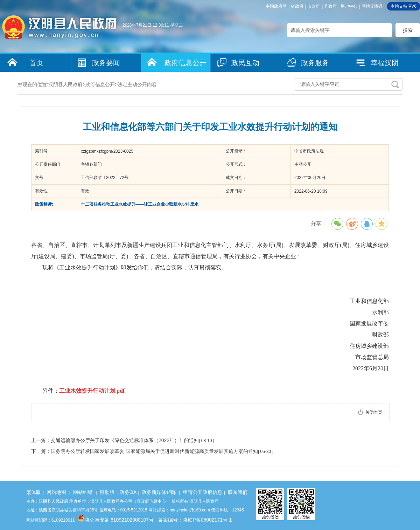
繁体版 (34, 492)
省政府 (297, 6)
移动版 (107, 492)
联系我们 (238, 492)
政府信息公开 (185, 63)
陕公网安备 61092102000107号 (116, 520)
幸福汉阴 (385, 63)
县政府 (330, 6)
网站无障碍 (372, 6)
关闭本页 (374, 412)
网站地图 (56, 492)
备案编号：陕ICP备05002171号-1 (195, 520)
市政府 (314, 6)
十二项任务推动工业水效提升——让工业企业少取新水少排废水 (140, 204)
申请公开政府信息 (203, 492)
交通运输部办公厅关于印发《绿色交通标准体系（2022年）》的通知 (125, 440)
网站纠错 (83, 492)
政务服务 (315, 63)
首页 (36, 63)
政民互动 (245, 63)
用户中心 (349, 6)
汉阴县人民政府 (65, 84)
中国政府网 (276, 6)
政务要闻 (106, 63)
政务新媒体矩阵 (159, 492)
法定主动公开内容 (137, 84)
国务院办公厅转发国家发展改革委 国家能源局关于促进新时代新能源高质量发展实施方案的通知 (154, 451)
